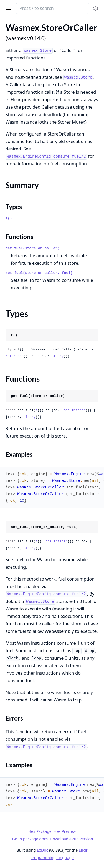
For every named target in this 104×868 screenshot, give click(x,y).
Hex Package (40, 831)
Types (14, 207)
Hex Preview (65, 831)
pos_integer (74, 410)
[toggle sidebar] (7, 8)
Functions (19, 237)
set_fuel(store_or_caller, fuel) (39, 273)
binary (58, 356)
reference (15, 356)
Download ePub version (72, 839)
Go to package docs (30, 839)
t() (9, 218)
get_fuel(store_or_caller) (33, 248)
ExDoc (43, 850)
